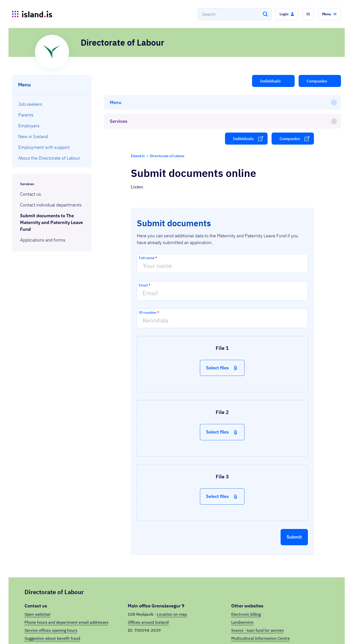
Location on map (172, 557)
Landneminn (242, 565)
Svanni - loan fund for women (258, 573)
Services (68, 629)
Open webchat (38, 557)
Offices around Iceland (148, 565)
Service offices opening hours (51, 573)
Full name (148, 200)
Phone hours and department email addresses (67, 565)
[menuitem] (52, 104)
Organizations (270, 631)
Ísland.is (46, 629)
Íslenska (324, 631)
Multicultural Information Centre (261, 581)
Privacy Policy (297, 631)
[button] (287, 14)
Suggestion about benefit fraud (52, 581)
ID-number (149, 255)
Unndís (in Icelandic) (250, 597)
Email (145, 228)
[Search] (265, 14)
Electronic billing (246, 557)
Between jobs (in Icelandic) (256, 589)
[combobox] (235, 14)
